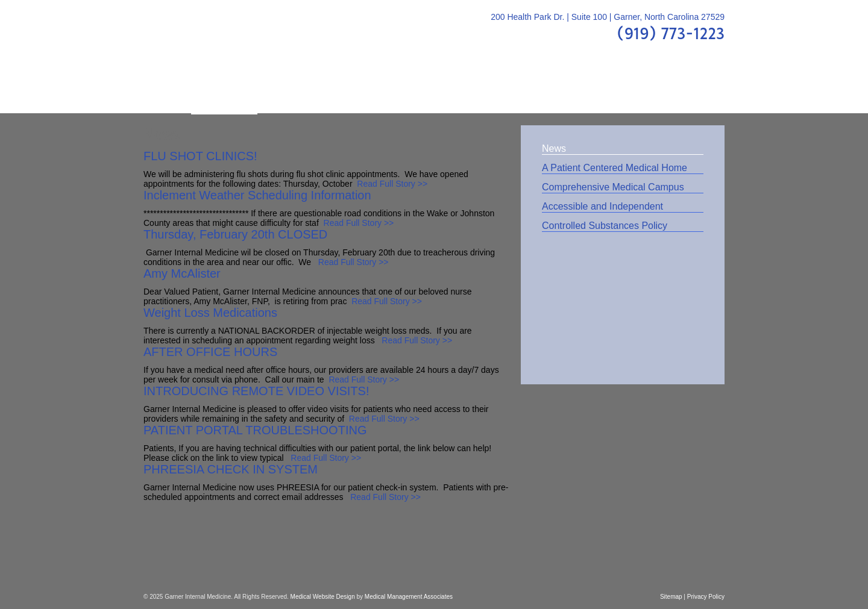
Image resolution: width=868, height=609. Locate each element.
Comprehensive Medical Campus (613, 187)
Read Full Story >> (392, 184)
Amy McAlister (182, 273)
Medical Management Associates (409, 597)
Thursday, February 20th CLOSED (235, 234)
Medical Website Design (323, 597)
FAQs (463, 90)
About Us (224, 90)
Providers (291, 90)
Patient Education (383, 90)
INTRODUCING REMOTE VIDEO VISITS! (256, 391)
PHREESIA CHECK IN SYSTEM (231, 469)
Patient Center (534, 90)
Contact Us (683, 90)
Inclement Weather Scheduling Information (257, 195)
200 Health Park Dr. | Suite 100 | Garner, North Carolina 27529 (608, 17)
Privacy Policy (706, 597)
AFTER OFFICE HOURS (210, 352)
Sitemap (671, 597)
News (554, 148)
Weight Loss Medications (210, 313)
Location (613, 90)
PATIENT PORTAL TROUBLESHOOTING (255, 430)
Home (167, 90)
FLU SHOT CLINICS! (200, 156)
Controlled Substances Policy (605, 226)
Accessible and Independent (602, 206)
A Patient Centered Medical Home (615, 168)
